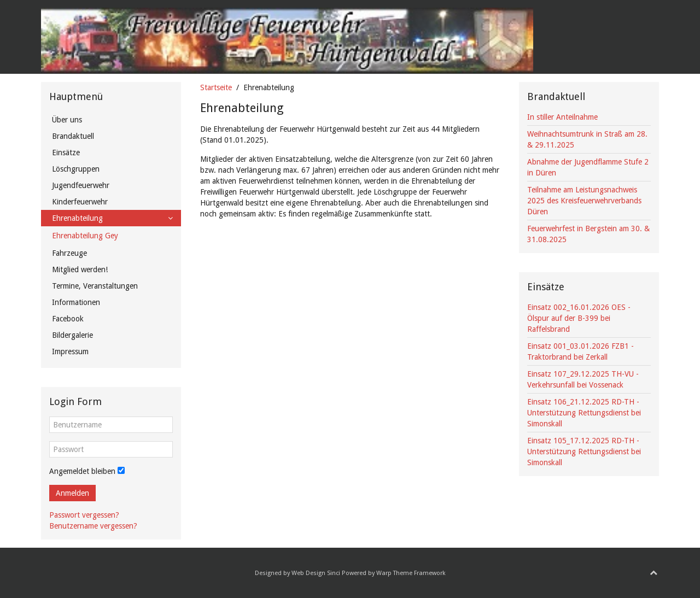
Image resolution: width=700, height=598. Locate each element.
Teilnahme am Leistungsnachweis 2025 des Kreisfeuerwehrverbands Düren (584, 201)
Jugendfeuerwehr (81, 185)
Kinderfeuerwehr (80, 202)
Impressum (70, 351)
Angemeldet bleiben (82, 471)
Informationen (76, 302)
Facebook (68, 319)
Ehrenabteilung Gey (85, 236)
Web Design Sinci (316, 573)
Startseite (216, 87)
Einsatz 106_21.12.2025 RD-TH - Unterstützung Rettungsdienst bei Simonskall (584, 413)
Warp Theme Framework (411, 573)
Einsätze (66, 153)
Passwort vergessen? (84, 515)
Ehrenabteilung (77, 218)
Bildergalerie (72, 335)
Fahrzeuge (69, 253)
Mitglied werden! (80, 269)
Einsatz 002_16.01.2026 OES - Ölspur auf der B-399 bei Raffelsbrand (579, 318)
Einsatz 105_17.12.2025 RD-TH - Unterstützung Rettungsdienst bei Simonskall (584, 452)
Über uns (67, 120)
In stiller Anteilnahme (562, 117)
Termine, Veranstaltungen (95, 286)
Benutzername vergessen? (93, 526)
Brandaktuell (73, 136)
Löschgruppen (76, 169)
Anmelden (72, 493)
